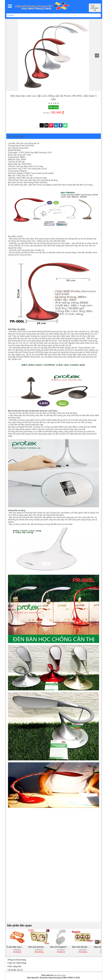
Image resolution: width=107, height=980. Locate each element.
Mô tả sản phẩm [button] (17, 136)
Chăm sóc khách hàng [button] (17, 963)
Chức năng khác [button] (15, 966)
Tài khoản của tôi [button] (15, 970)
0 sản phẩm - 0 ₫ (95, 8)
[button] (10, 6)
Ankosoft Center (60, 975)
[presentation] (97, 942)
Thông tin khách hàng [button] (17, 960)
